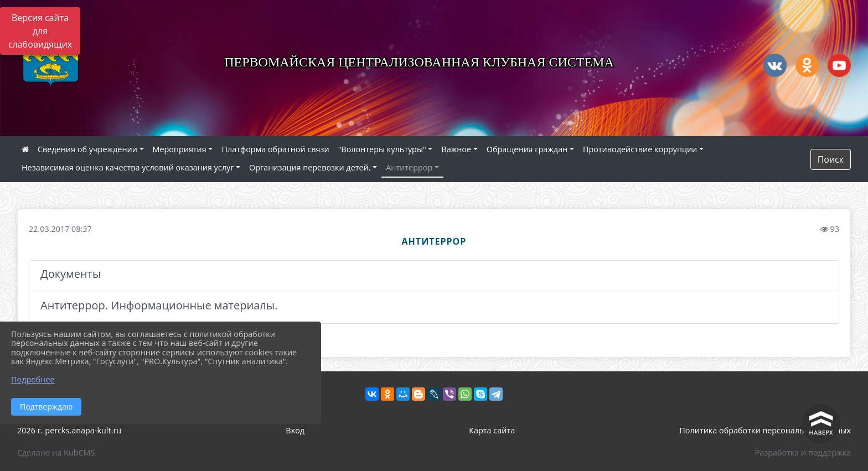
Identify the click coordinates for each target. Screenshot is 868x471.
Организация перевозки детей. (310, 167)
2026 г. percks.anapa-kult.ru (69, 430)
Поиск (831, 159)
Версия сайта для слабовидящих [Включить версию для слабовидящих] (40, 31)
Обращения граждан (527, 149)
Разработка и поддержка (803, 452)
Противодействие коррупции (640, 149)
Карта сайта (492, 430)
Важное (456, 149)
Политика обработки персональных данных (765, 430)
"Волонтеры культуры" (382, 149)
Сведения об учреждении (87, 149)
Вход (295, 430)
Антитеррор (409, 167)
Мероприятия (180, 149)
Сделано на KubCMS (56, 452)
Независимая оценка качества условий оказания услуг (128, 167)
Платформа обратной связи (275, 149)
